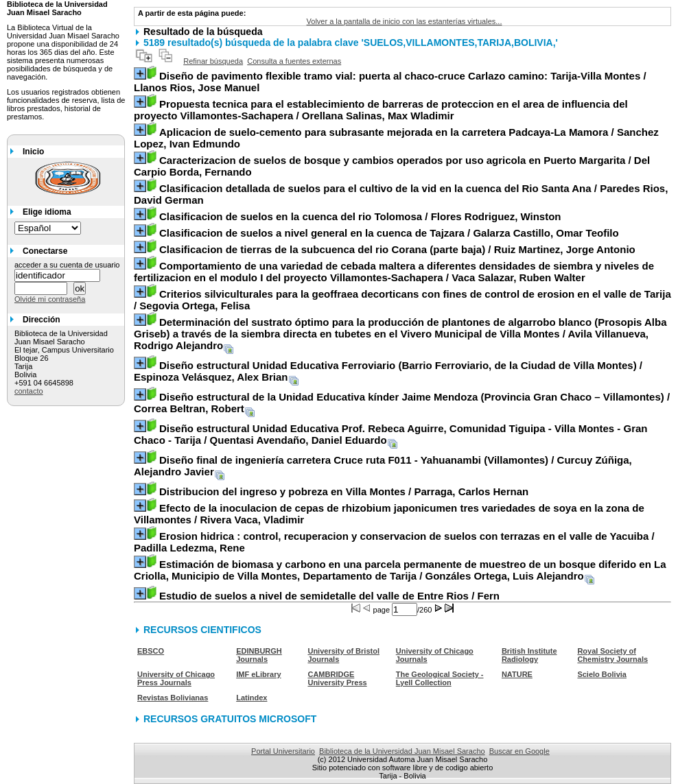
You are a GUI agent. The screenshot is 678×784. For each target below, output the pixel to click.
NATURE (517, 674)
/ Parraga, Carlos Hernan (344, 491)
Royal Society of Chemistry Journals (612, 655)
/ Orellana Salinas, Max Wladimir (381, 110)
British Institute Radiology (529, 655)
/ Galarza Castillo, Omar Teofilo (389, 233)
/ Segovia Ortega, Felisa (402, 300)
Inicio (33, 152)
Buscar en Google (519, 751)
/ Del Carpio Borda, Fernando (392, 166)
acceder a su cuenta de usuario (67, 265)
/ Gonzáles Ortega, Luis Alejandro (400, 570)
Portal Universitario (283, 751)
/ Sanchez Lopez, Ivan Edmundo (396, 138)
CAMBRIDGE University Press (337, 678)
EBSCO (151, 651)
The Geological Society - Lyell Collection (440, 678)
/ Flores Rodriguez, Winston (360, 216)
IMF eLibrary (258, 674)
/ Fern (329, 596)
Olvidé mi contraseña (50, 299)
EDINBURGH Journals (259, 655)
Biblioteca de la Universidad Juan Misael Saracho (402, 751)
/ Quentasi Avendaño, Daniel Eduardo (391, 434)
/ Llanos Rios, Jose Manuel (390, 82)
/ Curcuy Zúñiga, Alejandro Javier (383, 466)
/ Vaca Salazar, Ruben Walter (394, 272)
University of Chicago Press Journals (176, 678)
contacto (29, 391)
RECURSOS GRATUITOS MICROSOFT (230, 719)
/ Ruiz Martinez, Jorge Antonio (397, 249)
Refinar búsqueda (213, 61)
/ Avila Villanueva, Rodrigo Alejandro (400, 334)
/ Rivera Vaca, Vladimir (389, 514)
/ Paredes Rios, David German (401, 194)
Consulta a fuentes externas (294, 61)
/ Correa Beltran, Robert (402, 403)
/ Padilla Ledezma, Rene (394, 542)
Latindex (252, 698)
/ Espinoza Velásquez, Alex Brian (388, 371)
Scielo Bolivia (602, 674)
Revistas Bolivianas (173, 698)
